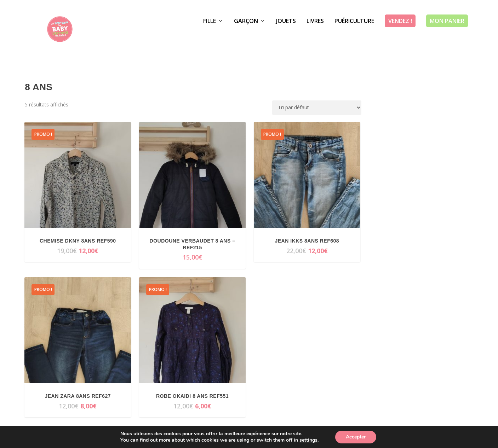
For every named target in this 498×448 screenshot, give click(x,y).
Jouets (286, 38)
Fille (210, 38)
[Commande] (317, 108)
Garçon (246, 38)
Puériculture (354, 38)
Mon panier (447, 37)
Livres (315, 38)
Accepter (356, 437)
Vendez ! (400, 37)
